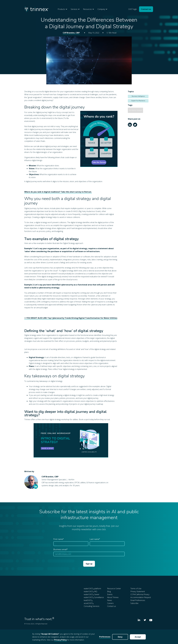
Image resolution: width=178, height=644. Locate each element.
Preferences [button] (105, 637)
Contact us (146, 9)
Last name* (95, 539)
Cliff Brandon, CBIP (71, 33)
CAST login (133, 9)
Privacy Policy (60, 640)
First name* (59, 539)
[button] (63, 9)
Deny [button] (120, 637)
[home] (37, 9)
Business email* (61, 550)
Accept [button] (138, 637)
